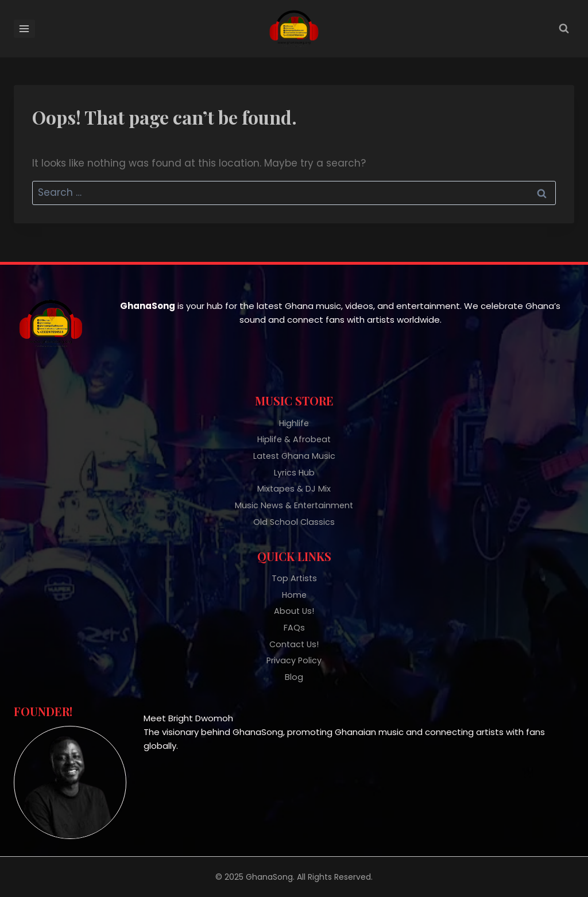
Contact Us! (294, 643)
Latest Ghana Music (294, 448)
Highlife (294, 413)
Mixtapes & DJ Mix (294, 482)
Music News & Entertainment (294, 499)
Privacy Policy (294, 660)
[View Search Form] (564, 29)
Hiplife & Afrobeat (294, 430)
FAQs (294, 626)
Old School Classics (294, 517)
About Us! (294, 608)
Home (294, 591)
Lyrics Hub (294, 465)
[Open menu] (24, 28)
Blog (294, 677)
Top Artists (294, 574)
